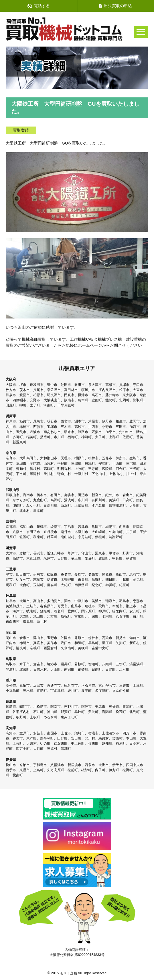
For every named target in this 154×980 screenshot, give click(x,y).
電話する (39, 6)
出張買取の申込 (115, 6)
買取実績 (21, 130)
